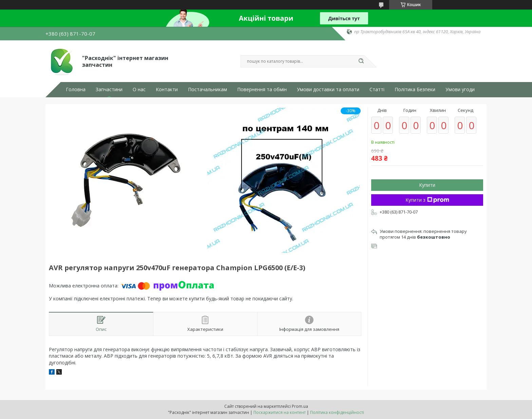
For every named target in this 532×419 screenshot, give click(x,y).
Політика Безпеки (415, 89)
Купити (427, 185)
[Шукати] (361, 61)
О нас (139, 89)
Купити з (427, 200)
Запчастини (109, 89)
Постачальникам (207, 89)
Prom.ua (300, 406)
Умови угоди (460, 89)
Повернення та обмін (262, 89)
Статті (377, 89)
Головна (76, 89)
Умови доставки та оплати (328, 89)
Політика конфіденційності (337, 412)
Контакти (167, 89)
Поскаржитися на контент (280, 412)
